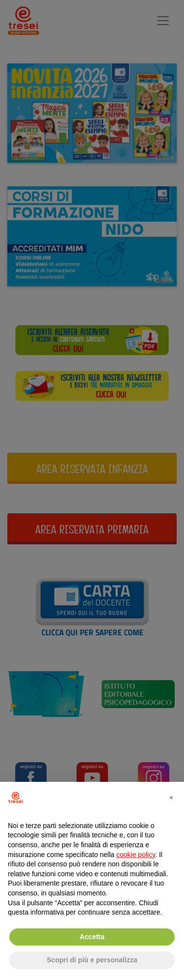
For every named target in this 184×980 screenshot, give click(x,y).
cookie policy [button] (136, 855)
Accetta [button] (92, 937)
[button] (171, 798)
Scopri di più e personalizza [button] (92, 960)
